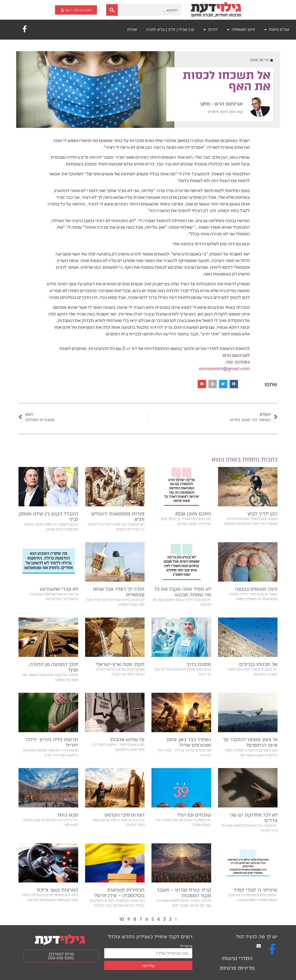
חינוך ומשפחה (241, 30)
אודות (132, 30)
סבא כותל (68, 815)
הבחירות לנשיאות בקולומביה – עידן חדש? (119, 893)
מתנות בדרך (199, 664)
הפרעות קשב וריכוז (57, 890)
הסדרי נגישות (237, 958)
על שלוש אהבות (127, 740)
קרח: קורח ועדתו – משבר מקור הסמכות (184, 893)
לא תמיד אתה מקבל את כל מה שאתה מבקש (183, 592)
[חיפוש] (112, 10)
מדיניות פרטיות (237, 968)
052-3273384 (238, 362)
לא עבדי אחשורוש (59, 589)
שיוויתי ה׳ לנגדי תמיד (256, 890)
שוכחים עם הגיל (194, 815)
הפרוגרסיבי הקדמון (125, 815)
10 (122, 919)
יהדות (211, 30)
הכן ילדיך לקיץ (262, 514)
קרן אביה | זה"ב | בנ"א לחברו (170, 30)
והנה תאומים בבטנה (256, 589)
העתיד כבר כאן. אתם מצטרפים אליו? (189, 742)
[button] (234, 384)
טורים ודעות (277, 30)
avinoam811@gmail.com (224, 368)
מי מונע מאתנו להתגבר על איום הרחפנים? (250, 742)
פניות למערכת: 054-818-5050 (61, 956)
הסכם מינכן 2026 (192, 514)
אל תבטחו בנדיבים (258, 664)
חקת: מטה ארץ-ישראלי (120, 664)
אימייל (186, 946)
